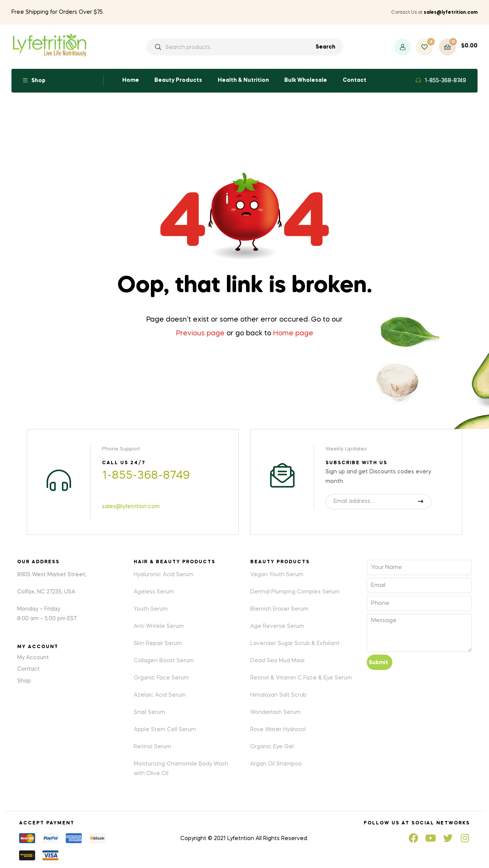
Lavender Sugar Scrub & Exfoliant (295, 644)
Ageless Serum (154, 592)
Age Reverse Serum (277, 626)
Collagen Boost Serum (164, 661)
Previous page (200, 333)
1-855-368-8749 (445, 81)
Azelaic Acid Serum (160, 695)
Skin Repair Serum (158, 644)
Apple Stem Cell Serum (165, 730)
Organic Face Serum (161, 678)
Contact (355, 80)
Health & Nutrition (243, 80)
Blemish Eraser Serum (279, 609)
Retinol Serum (152, 747)
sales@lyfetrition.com (131, 507)
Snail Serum (149, 712)
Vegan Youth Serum (277, 575)
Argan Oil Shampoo (276, 764)
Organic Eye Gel (272, 747)
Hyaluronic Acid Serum (164, 575)
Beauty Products (178, 80)
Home (131, 80)
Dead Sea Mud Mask (278, 661)
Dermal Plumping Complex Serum (295, 592)
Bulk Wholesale (306, 80)
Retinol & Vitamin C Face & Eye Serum (301, 678)
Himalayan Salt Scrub (278, 695)
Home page (293, 333)
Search (325, 47)
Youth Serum (151, 609)
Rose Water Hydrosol (278, 730)
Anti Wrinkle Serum (159, 626)
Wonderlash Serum (275, 712)
